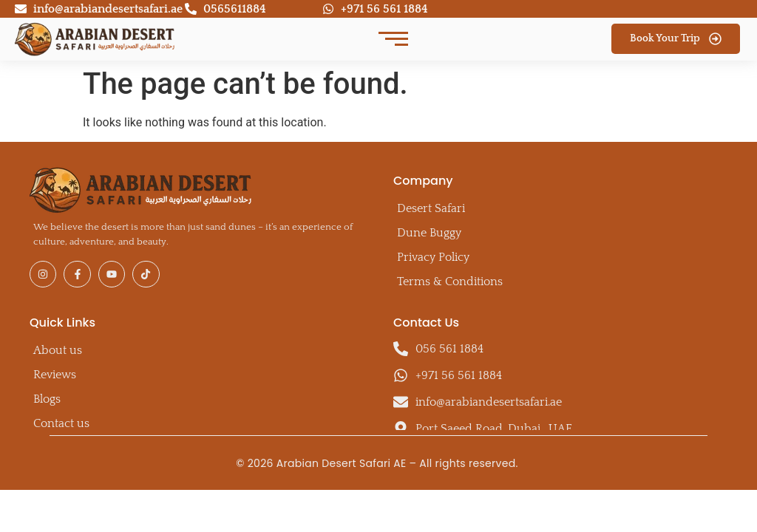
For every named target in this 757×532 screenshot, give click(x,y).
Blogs (47, 399)
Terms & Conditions (450, 282)
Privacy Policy (433, 257)
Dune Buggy (429, 233)
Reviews (55, 375)
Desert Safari (431, 208)
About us (58, 350)
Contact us (61, 423)
